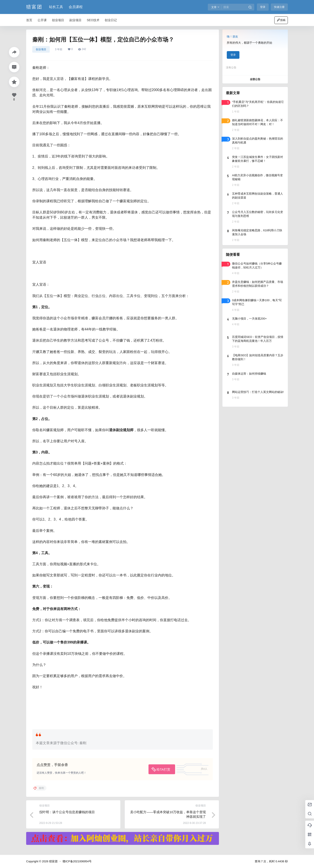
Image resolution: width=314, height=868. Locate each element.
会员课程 (76, 7)
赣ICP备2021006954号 (77, 861)
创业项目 (41, 49)
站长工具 (56, 7)
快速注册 (279, 7)
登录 (263, 7)
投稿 (281, 20)
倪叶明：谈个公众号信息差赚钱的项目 (67, 812)
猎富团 (53, 861)
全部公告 (255, 79)
